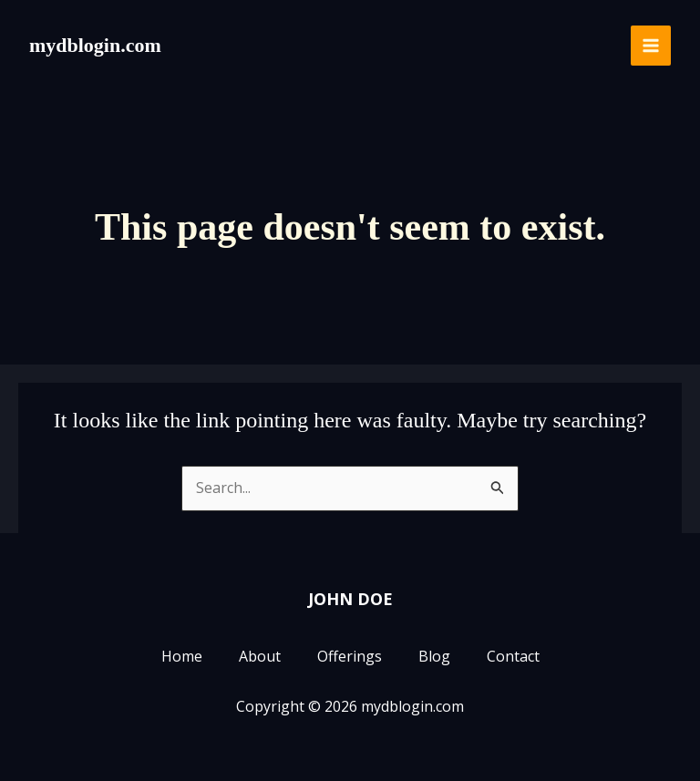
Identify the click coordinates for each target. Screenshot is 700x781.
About (260, 657)
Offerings (350, 657)
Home (182, 657)
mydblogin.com (95, 45)
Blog (434, 657)
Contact (513, 657)
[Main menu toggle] (651, 46)
